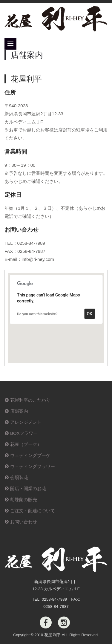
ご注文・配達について (33, 511)
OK (90, 314)
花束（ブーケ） (26, 444)
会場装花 (19, 477)
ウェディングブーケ (30, 455)
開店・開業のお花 (28, 488)
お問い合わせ (24, 522)
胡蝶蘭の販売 (24, 500)
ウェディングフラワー (33, 466)
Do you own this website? (37, 314)
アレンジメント (26, 422)
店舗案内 (19, 411)
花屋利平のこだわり (30, 400)
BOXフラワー (24, 433)
